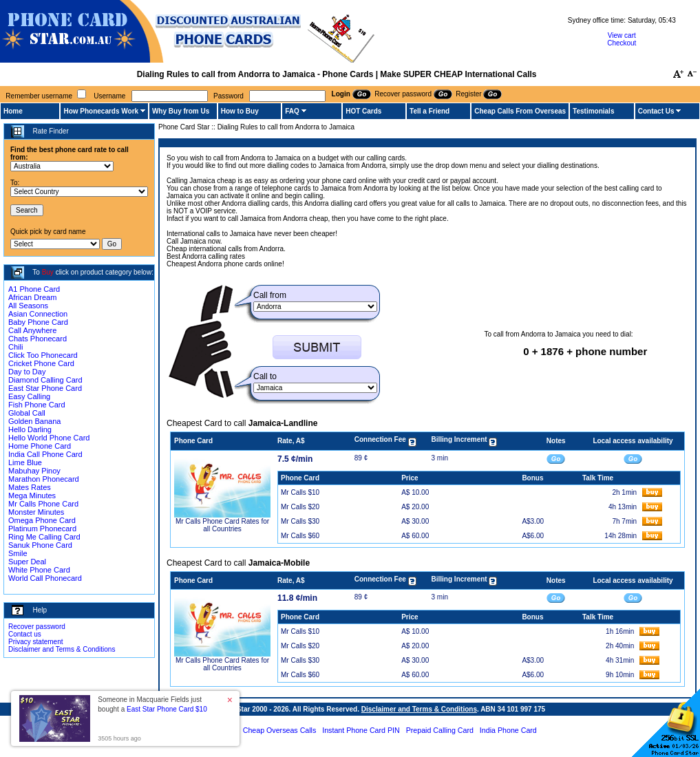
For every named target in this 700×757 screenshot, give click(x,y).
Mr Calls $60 (300, 536)
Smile (18, 553)
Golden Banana (34, 421)
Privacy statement (35, 642)
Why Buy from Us (181, 111)
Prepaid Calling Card (440, 730)
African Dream (32, 297)
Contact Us (656, 111)
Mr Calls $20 (300, 507)
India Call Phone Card (45, 454)
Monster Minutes (36, 512)
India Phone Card (508, 730)
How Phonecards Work (101, 111)
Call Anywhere (32, 330)
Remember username (39, 96)
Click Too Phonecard (43, 355)
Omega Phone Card (42, 520)
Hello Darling (30, 429)
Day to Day (27, 372)
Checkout (622, 43)
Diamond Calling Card (45, 380)
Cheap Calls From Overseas (520, 111)
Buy (48, 272)
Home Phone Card (40, 446)
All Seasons (28, 306)
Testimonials (593, 111)
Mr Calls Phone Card (43, 504)
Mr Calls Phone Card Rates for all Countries (222, 525)
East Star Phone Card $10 (167, 709)
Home (13, 111)
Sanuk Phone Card (40, 545)
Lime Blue (25, 462)
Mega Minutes (32, 495)
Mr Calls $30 (300, 521)
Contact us (25, 634)
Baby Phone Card (38, 322)
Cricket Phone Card (41, 363)
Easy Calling (29, 396)
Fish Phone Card (37, 405)
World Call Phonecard (45, 578)
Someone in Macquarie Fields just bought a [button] (152, 704)
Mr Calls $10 (300, 492)
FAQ (292, 111)
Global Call (27, 413)
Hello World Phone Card (49, 438)
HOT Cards (363, 111)
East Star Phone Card (45, 388)
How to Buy (240, 111)
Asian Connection (38, 314)
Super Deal (27, 562)
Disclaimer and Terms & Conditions (62, 649)
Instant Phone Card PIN (361, 730)
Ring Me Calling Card (44, 537)
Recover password (37, 627)
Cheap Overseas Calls (280, 730)
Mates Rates (30, 487)
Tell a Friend (429, 111)
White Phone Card (39, 570)
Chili (15, 347)
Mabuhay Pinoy (34, 471)
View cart (622, 35)
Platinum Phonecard (42, 529)
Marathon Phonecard (44, 479)
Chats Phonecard (38, 339)
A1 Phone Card (34, 289)
